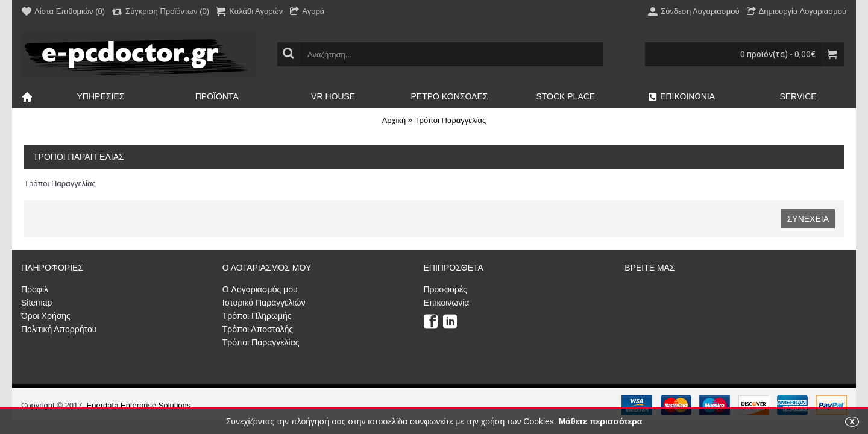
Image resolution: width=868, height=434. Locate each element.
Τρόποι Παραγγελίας (451, 120)
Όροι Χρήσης (46, 316)
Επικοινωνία (447, 303)
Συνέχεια (808, 219)
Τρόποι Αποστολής (258, 329)
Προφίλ (35, 289)
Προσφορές (445, 289)
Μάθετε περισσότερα (601, 421)
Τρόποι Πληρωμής (257, 316)
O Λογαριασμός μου (260, 289)
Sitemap (36, 303)
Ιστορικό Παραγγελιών (264, 303)
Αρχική (394, 120)
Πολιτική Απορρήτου (59, 329)
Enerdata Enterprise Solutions (139, 405)
